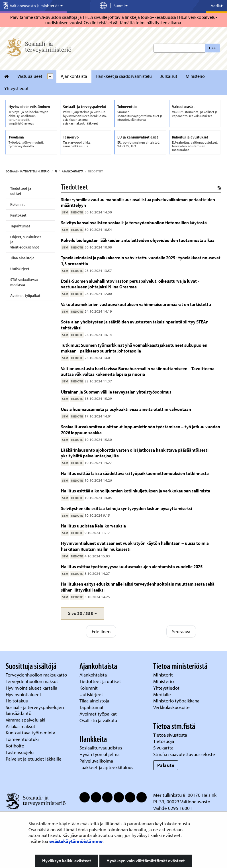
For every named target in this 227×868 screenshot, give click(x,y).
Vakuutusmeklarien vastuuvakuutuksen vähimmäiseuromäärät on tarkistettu (136, 304)
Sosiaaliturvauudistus (101, 748)
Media (217, 6)
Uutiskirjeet (20, 269)
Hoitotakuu (18, 701)
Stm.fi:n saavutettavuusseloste (184, 754)
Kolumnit (18, 204)
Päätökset (18, 215)
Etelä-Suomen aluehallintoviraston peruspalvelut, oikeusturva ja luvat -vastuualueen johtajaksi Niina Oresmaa (130, 284)
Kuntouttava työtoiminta (30, 732)
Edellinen (101, 631)
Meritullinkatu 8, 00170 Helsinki (185, 795)
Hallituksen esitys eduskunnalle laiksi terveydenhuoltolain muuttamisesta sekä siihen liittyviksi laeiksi (138, 587)
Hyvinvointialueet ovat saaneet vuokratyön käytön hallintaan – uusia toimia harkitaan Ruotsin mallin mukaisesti (135, 546)
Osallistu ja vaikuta (98, 720)
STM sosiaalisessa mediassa (24, 282)
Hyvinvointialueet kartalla (32, 688)
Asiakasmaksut (21, 726)
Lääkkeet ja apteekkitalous (106, 767)
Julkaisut (169, 76)
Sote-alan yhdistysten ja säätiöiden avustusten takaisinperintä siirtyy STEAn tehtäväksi (135, 324)
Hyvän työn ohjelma (100, 754)
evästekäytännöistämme (76, 841)
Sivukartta (163, 748)
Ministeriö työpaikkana (177, 701)
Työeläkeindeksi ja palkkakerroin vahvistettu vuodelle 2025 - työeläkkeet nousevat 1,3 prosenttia (141, 260)
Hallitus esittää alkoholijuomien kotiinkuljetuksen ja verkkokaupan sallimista (136, 491)
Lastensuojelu (20, 752)
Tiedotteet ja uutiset (21, 191)
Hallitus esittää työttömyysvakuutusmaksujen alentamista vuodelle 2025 (132, 566)
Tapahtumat (20, 226)
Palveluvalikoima (96, 761)
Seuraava (181, 631)
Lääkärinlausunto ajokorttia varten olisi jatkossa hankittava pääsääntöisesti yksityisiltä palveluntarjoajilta (135, 453)
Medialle (163, 694)
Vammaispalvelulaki (26, 720)
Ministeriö (195, 76)
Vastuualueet (30, 76)
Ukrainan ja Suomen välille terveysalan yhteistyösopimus (116, 392)
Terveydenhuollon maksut (32, 681)
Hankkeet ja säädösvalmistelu (124, 76)
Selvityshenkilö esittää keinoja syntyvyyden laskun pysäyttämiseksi (126, 508)
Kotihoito (15, 746)
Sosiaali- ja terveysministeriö (28, 171)
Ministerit (164, 675)
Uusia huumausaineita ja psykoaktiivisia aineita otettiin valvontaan (126, 409)
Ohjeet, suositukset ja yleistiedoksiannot (26, 242)
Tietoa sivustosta (170, 735)
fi (56, 171)
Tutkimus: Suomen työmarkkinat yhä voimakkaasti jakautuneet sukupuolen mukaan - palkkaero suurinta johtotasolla (134, 348)
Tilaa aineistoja (22, 258)
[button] (82, 613)
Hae (212, 48)
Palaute (166, 765)
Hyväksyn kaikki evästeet (67, 861)
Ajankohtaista (74, 76)
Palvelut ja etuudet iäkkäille (34, 759)
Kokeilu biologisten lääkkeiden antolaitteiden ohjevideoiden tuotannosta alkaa (138, 240)
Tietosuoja (164, 741)
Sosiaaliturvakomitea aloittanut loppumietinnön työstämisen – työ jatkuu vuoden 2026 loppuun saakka (141, 429)
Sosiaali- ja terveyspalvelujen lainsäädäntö (35, 710)
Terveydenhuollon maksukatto (37, 675)
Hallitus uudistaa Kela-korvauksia (93, 526)
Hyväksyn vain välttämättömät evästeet (146, 861)
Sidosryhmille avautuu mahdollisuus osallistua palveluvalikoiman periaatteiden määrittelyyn (138, 202)
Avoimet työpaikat (25, 296)
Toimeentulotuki (23, 739)
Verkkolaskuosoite (172, 707)
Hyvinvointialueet (24, 694)
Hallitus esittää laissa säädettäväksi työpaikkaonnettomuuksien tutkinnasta (135, 473)
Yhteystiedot (16, 88)
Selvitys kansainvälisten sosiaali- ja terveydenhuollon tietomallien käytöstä (134, 222)
